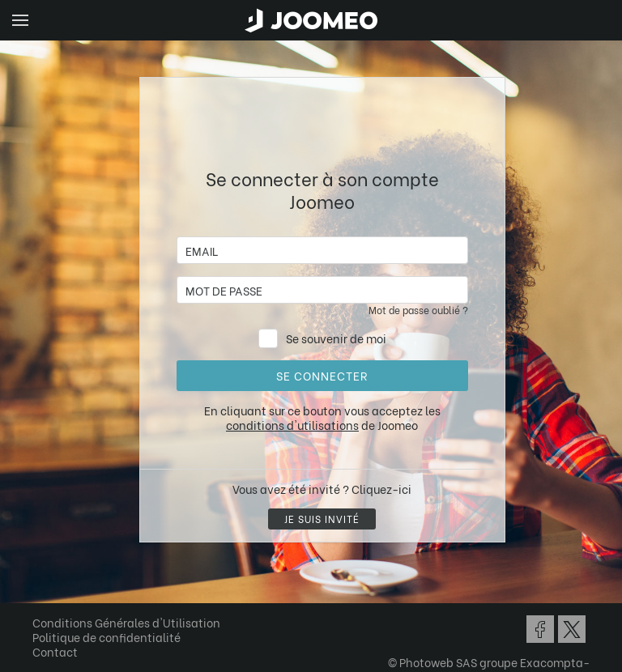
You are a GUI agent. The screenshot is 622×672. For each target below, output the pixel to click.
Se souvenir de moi (336, 338)
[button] (43, 589)
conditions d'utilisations (292, 425)
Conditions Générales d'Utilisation (126, 622)
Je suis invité (322, 519)
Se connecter (322, 375)
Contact (55, 651)
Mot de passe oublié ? (418, 310)
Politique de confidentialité (107, 637)
